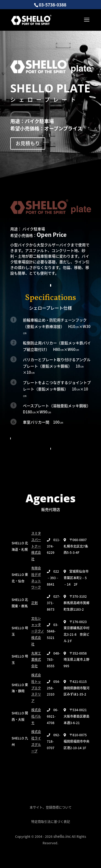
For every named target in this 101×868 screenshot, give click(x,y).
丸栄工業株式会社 (36, 660)
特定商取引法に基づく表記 (51, 822)
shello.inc (62, 836)
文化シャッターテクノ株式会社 (38, 631)
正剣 (34, 603)
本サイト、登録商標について (51, 807)
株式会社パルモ (36, 716)
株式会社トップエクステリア (36, 688)
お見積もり (28, 143)
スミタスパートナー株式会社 (36, 546)
